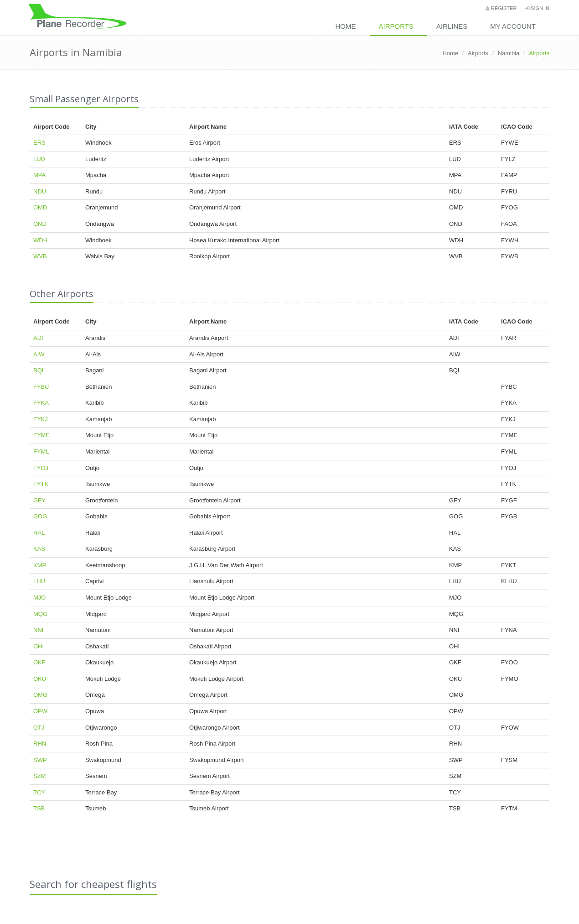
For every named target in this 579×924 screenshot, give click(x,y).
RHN (40, 744)
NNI (38, 630)
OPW (40, 711)
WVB (40, 256)
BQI (38, 370)
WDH (40, 240)
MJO (39, 598)
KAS (39, 549)
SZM (39, 776)
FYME (41, 435)
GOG (40, 516)
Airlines (452, 26)
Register (501, 8)
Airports (396, 26)
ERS (39, 143)
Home (346, 26)
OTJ (39, 728)
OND (40, 224)
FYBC (41, 387)
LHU (39, 581)
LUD (39, 159)
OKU (40, 679)
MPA (39, 175)
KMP (40, 565)
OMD (40, 207)
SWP (40, 760)
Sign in (537, 8)
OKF (39, 662)
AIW (39, 354)
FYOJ (41, 468)
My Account (513, 26)
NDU (40, 191)
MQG (40, 614)
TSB (39, 808)
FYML (41, 452)
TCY (39, 792)
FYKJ (41, 419)
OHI (39, 646)
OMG (40, 695)
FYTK (41, 484)
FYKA (41, 403)
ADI (38, 338)
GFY (39, 500)
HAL (39, 533)
